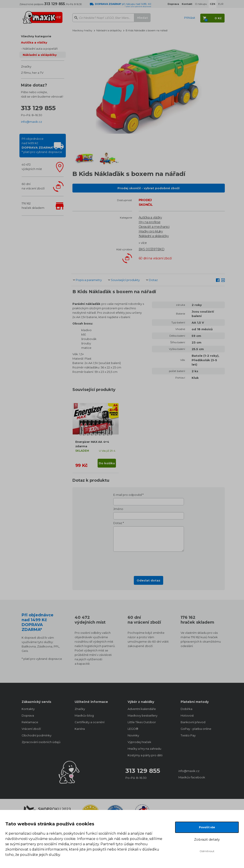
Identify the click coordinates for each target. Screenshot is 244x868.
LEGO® (133, 729)
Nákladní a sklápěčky (40, 55)
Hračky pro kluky (151, 231)
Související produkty (125, 280)
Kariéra (80, 729)
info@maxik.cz (31, 122)
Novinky (133, 735)
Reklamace (30, 722)
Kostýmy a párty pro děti (145, 755)
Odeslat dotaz (148, 580)
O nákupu (201, 4)
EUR (221, 4)
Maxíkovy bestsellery (143, 715)
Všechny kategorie (36, 36)
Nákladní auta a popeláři (40, 49)
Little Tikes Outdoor (142, 722)
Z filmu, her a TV (32, 73)
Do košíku (107, 463)
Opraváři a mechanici (154, 227)
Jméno (118, 509)
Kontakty (28, 709)
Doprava (28, 715)
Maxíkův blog (84, 715)
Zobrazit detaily (207, 839)
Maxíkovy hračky (82, 30)
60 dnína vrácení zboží (33, 186)
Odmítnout (207, 851)
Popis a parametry (89, 280)
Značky (26, 66)
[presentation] (149, 562)
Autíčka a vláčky (34, 42)
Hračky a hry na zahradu (144, 749)
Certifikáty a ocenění (90, 722)
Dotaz (153, 280)
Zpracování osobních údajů (41, 742)
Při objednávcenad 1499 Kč (42, 145)
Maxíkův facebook (192, 777)
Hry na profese (150, 222)
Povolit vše (207, 827)
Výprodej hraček (139, 742)
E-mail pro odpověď (128, 495)
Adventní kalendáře (142, 709)
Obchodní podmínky (37, 735)
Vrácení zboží (31, 729)
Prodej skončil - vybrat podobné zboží (148, 188)
